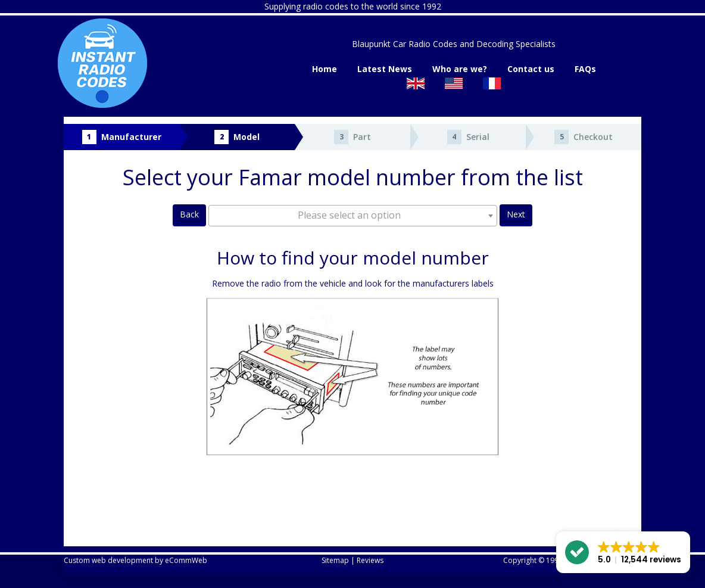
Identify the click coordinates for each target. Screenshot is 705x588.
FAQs (585, 69)
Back (189, 214)
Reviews (370, 560)
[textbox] (353, 215)
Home (325, 69)
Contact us (531, 69)
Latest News (385, 69)
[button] (623, 552)
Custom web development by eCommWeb (135, 560)
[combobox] (353, 216)
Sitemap (335, 560)
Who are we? (460, 69)
